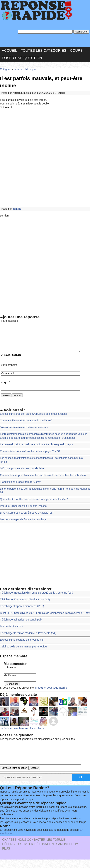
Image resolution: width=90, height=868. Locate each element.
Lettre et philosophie (25, 69)
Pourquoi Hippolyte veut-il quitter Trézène (23, 511)
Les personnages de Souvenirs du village (23, 524)
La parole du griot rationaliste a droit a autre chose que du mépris (37, 450)
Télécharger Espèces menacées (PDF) (22, 611)
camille (17, 209)
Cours (76, 50)
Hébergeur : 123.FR (18, 853)
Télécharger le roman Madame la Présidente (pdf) (28, 638)
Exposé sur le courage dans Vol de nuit (22, 645)
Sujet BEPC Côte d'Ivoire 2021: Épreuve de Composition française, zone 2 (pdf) (45, 618)
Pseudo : (10, 672)
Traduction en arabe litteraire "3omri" (21, 487)
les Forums (56, 848)
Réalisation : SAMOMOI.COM (56, 853)
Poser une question (22, 58)
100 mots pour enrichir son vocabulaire (22, 474)
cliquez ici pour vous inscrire (51, 692)
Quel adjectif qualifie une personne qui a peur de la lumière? (34, 504)
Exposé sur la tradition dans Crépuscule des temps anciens (33, 419)
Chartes (9, 848)
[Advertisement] (45, 158)
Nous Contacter (31, 848)
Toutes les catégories (43, 50)
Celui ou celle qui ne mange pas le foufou (23, 651)
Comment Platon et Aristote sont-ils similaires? (26, 426)
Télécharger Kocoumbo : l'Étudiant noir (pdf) (25, 604)
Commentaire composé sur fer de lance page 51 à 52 (30, 456)
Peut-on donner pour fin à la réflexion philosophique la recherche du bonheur (43, 480)
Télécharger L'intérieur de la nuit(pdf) (21, 625)
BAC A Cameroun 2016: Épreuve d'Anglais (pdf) (27, 518)
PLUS (6, 857)
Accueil (9, 50)
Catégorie (6, 69)
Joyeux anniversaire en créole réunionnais (24, 433)
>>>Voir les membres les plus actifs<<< (22, 733)
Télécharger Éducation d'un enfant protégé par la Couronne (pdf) (36, 598)
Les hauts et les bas (11, 631)
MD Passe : (10, 680)
